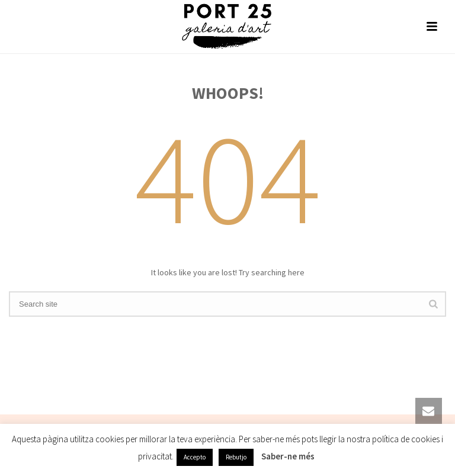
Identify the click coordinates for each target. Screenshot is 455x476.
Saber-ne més (288, 456)
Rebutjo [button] (236, 457)
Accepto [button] (195, 457)
